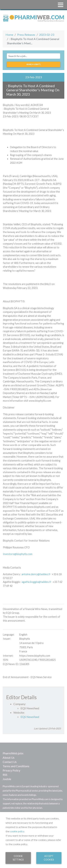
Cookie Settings (18, 858)
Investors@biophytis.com (18, 554)
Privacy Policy (11, 770)
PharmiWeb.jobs (13, 753)
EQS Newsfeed (30, 717)
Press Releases (26, 35)
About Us (9, 757)
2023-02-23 (47, 35)
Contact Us (10, 762)
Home (9, 35)
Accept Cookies (49, 858)
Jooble (7, 779)
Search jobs (33, 64)
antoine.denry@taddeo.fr (36, 574)
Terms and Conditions (16, 766)
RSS (5, 775)
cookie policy (17, 831)
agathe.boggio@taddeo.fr (37, 582)
